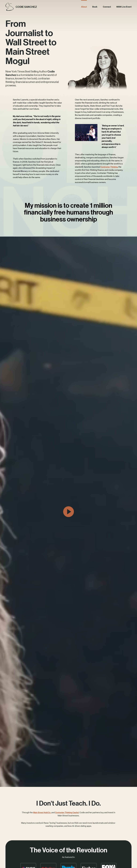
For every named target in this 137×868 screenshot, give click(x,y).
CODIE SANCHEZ (27, 7)
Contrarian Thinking (110, 167)
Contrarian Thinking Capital (69, 812)
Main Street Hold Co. (42, 812)
